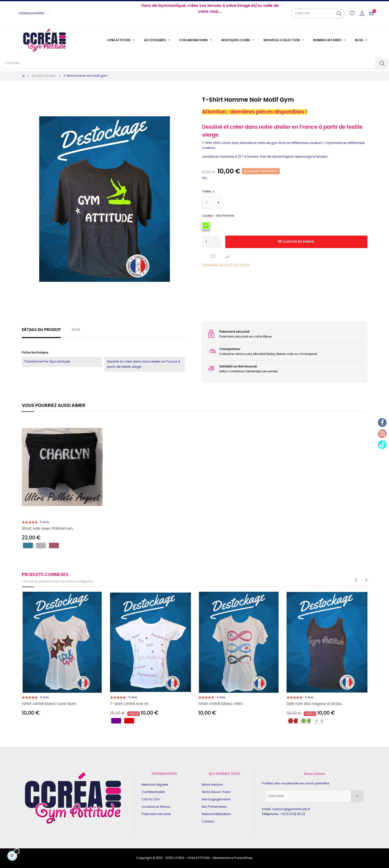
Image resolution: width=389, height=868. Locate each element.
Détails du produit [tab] (41, 330)
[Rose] (54, 545)
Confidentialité (153, 792)
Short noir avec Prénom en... (48, 529)
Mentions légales (155, 785)
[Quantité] (212, 242)
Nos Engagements (216, 799)
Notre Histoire (212, 785)
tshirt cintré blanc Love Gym (49, 704)
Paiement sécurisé (156, 814)
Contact (208, 822)
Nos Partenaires (214, 807)
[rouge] (293, 721)
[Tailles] (212, 202)
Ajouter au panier (296, 242)
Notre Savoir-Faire (216, 792)
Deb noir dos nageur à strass (314, 704)
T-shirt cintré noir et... (130, 704)
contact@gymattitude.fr (291, 809)
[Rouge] (129, 721)
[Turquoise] (28, 545)
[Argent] (41, 545)
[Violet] (116, 721)
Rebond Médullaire (216, 814)
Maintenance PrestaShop (233, 858)
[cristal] (319, 721)
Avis (76, 330)
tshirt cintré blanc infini (220, 704)
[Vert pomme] (206, 226)
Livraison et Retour (156, 807)
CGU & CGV (151, 799)
